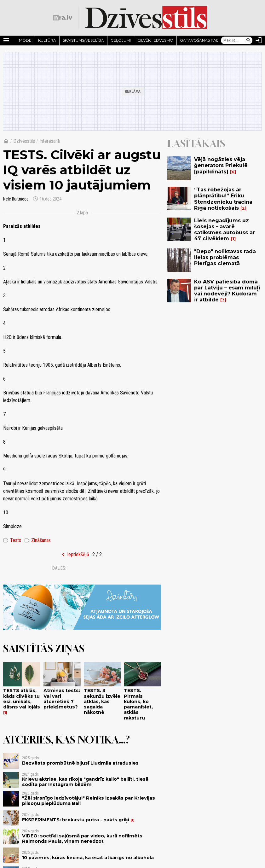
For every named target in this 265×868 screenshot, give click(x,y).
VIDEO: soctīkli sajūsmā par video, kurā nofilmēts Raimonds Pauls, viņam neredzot (82, 839)
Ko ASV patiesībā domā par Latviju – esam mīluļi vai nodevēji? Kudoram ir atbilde (227, 291)
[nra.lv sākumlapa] (63, 18)
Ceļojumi (121, 40)
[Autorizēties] (259, 40)
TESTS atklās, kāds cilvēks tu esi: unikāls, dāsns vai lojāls (22, 699)
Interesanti (50, 141)
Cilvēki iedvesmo (155, 40)
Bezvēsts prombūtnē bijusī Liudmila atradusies (80, 763)
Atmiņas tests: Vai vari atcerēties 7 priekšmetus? (62, 699)
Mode (25, 40)
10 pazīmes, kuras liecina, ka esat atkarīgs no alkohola (88, 858)
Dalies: (59, 568)
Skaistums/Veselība (83, 40)
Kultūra (47, 40)
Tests (12, 540)
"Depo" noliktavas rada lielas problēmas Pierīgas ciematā (225, 257)
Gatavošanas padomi (204, 40)
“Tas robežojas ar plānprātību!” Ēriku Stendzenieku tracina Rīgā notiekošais (223, 199)
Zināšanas (37, 540)
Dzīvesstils (24, 141)
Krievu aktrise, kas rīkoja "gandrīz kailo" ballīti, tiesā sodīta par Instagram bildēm (85, 782)
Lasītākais (196, 143)
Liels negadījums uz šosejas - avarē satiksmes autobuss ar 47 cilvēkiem (225, 230)
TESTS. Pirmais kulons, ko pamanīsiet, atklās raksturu (138, 704)
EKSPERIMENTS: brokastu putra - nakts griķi (76, 820)
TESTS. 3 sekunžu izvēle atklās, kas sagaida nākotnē (102, 701)
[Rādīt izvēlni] (6, 40)
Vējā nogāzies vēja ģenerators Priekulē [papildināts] (221, 165)
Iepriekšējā (78, 554)
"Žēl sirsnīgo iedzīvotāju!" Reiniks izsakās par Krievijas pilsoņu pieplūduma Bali (89, 801)
